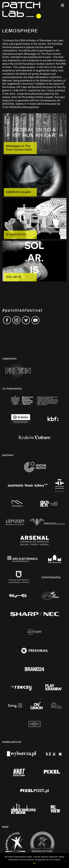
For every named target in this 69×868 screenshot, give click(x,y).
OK (34, 863)
